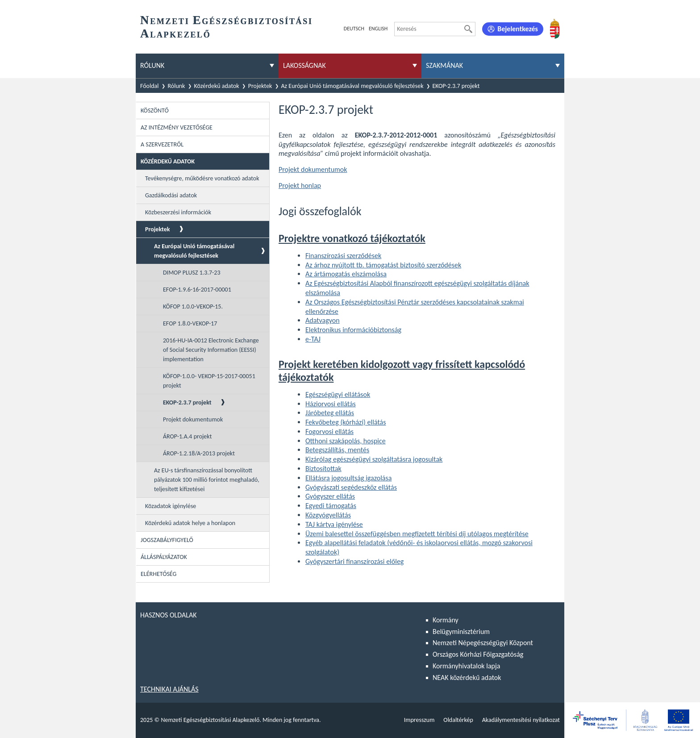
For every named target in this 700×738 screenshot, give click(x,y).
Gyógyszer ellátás (330, 496)
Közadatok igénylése (171, 506)
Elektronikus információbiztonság (353, 330)
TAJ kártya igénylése (334, 524)
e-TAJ (313, 339)
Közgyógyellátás (328, 515)
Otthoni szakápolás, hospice (346, 441)
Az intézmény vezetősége (177, 127)
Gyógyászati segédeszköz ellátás (351, 487)
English (378, 29)
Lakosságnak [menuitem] (304, 65)
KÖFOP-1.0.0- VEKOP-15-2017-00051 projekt (209, 381)
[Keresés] (468, 29)
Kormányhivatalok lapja (466, 666)
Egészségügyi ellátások (338, 394)
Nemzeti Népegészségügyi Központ (483, 643)
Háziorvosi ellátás (331, 404)
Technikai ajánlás (169, 689)
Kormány (446, 620)
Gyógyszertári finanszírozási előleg (354, 561)
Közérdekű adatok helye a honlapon (190, 523)
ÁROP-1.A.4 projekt (187, 436)
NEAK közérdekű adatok (467, 678)
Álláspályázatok (164, 557)
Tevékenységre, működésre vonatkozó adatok (202, 178)
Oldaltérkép (458, 720)
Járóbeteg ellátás (330, 413)
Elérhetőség (158, 574)
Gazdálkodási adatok (171, 195)
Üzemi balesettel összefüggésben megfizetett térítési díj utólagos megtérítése (417, 534)
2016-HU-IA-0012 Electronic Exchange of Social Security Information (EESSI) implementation (211, 350)
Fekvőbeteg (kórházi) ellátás (346, 422)
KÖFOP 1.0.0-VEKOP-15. (193, 306)
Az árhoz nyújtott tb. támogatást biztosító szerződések (383, 265)
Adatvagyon (323, 320)
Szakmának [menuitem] (444, 65)
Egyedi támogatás (331, 506)
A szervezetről (162, 144)
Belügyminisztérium (461, 632)
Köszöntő (155, 110)
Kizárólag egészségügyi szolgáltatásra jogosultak (374, 459)
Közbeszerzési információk (178, 212)
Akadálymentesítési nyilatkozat (521, 720)
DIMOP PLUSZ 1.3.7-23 (192, 273)
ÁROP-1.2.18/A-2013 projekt (199, 453)
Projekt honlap (300, 186)
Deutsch (354, 29)
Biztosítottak (323, 469)
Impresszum (419, 720)
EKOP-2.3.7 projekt (456, 86)
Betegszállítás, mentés (337, 450)
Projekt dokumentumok (193, 419)
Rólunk (177, 86)
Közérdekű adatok (217, 86)
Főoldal (150, 86)
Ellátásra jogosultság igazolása (348, 478)
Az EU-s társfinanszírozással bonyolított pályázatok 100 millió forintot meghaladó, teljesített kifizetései (207, 480)
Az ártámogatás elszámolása (346, 274)
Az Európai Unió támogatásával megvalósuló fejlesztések (352, 86)
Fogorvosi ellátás (329, 432)
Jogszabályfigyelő (167, 540)
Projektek (260, 86)
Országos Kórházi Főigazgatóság (478, 654)
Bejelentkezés (518, 29)
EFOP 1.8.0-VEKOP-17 (190, 323)
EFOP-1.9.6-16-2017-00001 (197, 290)
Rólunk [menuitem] (152, 65)
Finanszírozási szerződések (343, 256)
